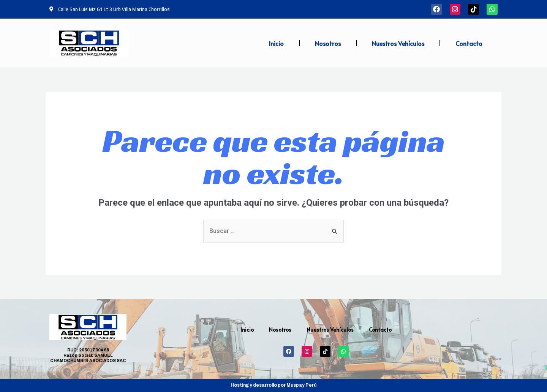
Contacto (469, 43)
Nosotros (328, 43)
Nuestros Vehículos (398, 43)
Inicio (276, 43)
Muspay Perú (301, 385)
